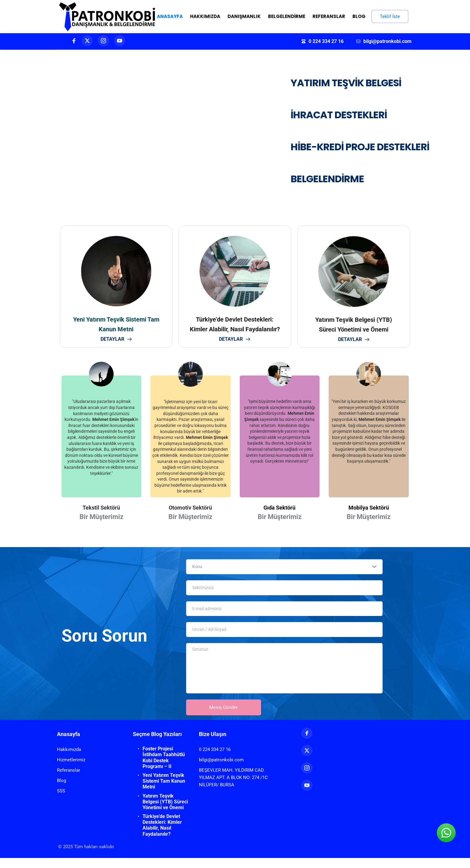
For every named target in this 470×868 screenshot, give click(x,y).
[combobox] (284, 568)
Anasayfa (69, 744)
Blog (62, 791)
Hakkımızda (69, 759)
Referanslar (69, 780)
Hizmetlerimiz (71, 770)
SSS (61, 801)
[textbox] (282, 568)
